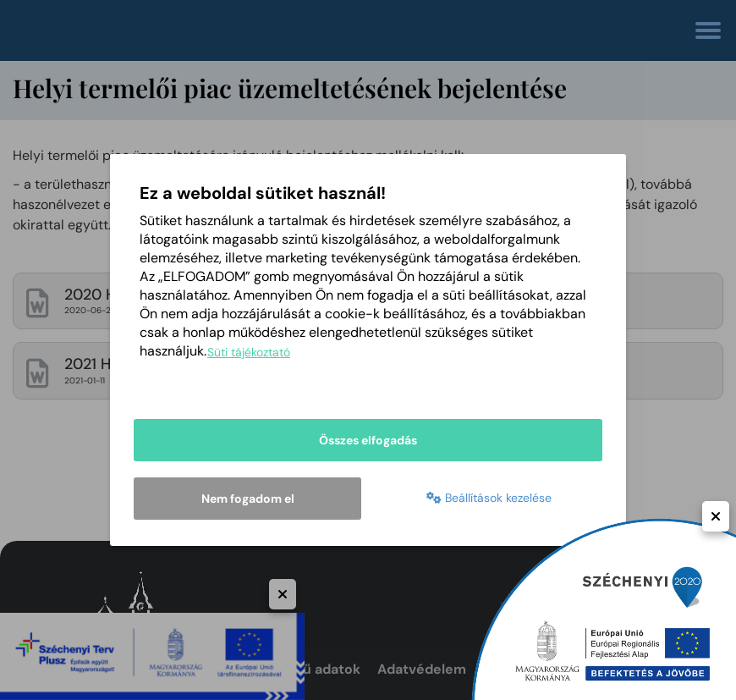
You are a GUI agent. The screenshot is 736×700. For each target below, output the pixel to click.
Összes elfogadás (368, 443)
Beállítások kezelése (489, 500)
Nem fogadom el (248, 499)
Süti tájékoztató (249, 355)
